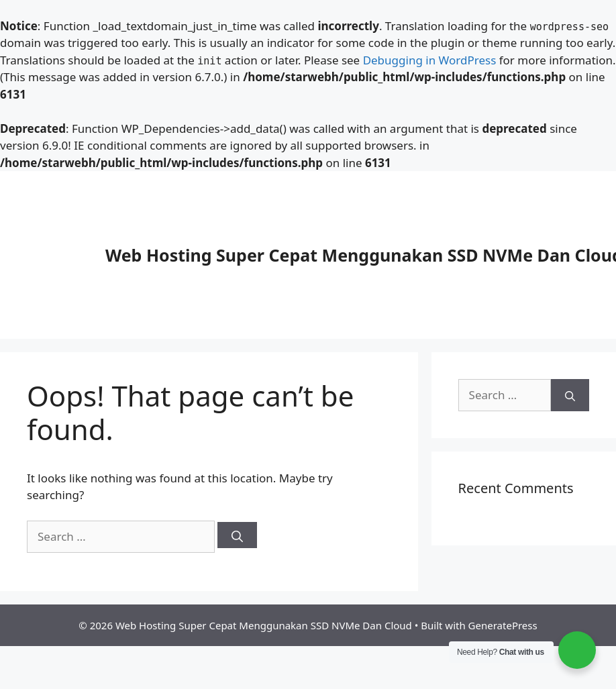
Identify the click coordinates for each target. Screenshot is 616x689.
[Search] (237, 535)
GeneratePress (503, 625)
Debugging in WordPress (430, 60)
